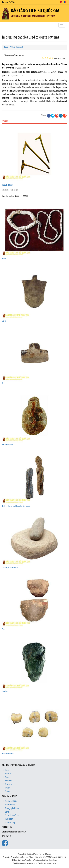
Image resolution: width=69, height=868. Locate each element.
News (7, 777)
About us (8, 774)
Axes (4, 629)
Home (6, 47)
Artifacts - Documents (17, 47)
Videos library (10, 805)
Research (8, 784)
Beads (4, 259)
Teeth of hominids (8, 754)
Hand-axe (5, 692)
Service (8, 812)
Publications (9, 819)
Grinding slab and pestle (10, 568)
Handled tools (8, 185)
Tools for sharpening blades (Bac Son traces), (16, 506)
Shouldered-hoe (7, 445)
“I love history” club (12, 815)
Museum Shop (10, 823)
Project (8, 788)
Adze (4, 383)
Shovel (4, 321)
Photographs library (12, 808)
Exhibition (9, 781)
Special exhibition (11, 801)
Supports (8, 792)
